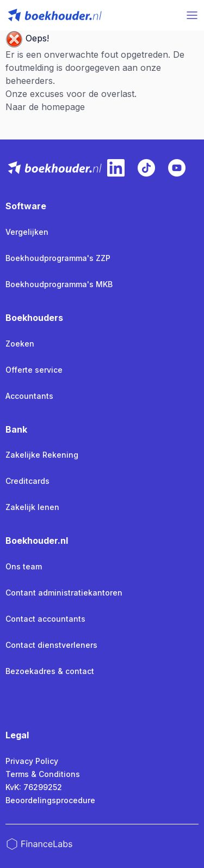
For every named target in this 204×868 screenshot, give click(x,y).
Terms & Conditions (43, 774)
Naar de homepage (45, 107)
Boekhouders (34, 318)
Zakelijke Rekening (42, 455)
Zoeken (20, 344)
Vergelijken (27, 232)
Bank (16, 429)
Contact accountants (45, 619)
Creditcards (27, 481)
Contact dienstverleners (51, 645)
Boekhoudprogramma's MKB (59, 284)
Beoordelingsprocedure (50, 800)
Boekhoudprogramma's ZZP (58, 258)
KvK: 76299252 (34, 787)
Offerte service (34, 370)
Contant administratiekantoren (64, 593)
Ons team (24, 566)
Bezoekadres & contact (50, 671)
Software (26, 206)
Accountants (29, 396)
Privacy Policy (32, 761)
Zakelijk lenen (32, 507)
